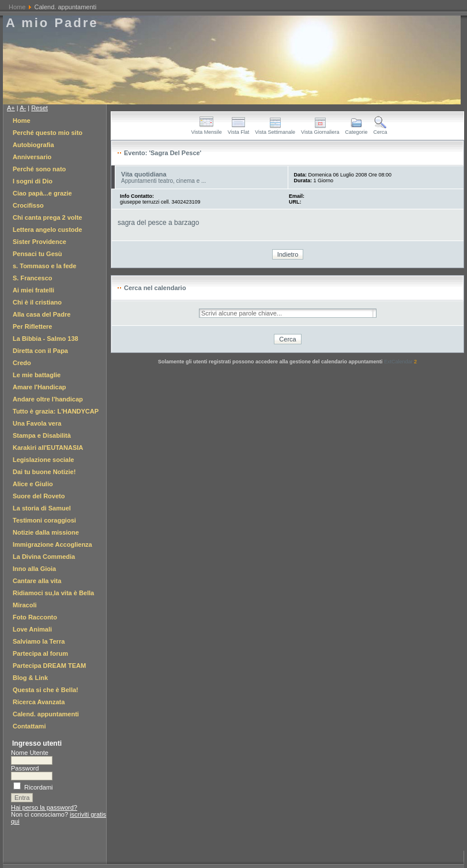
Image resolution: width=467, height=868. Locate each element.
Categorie (356, 130)
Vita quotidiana (144, 174)
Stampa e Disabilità (42, 435)
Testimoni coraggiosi (44, 520)
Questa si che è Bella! (46, 690)
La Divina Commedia (44, 557)
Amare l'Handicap (39, 387)
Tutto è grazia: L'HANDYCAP (56, 411)
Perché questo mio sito (48, 133)
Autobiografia (33, 145)
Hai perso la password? (44, 807)
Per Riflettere (32, 326)
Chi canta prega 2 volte (47, 217)
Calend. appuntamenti (46, 714)
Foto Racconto (35, 617)
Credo (22, 363)
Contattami (29, 726)
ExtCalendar (400, 362)
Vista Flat (238, 130)
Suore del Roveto (39, 496)
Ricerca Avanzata (39, 702)
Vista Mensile (206, 130)
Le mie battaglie (37, 375)
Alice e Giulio (33, 484)
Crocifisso (28, 205)
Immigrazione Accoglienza (52, 544)
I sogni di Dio (33, 181)
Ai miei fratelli (33, 290)
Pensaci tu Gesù (37, 254)
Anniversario (32, 157)
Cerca (380, 130)
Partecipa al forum (40, 653)
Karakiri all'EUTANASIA (48, 448)
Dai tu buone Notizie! (44, 472)
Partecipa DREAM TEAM (49, 666)
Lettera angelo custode (47, 230)
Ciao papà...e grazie (42, 193)
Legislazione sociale (43, 460)
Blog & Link (30, 678)
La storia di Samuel (42, 508)
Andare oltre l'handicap (48, 399)
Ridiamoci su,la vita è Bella (53, 593)
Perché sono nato (39, 169)
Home (17, 7)
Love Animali (32, 629)
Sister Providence (39, 242)
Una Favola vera (37, 423)
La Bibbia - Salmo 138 (46, 339)
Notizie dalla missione (46, 532)
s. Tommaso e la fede (44, 266)
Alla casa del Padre (42, 314)
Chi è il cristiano (37, 302)
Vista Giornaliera (320, 130)
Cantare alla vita (37, 581)
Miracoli (25, 605)
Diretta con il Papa (40, 351)
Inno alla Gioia (34, 569)
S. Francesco (32, 278)
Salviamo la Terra (39, 641)
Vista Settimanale (275, 130)
